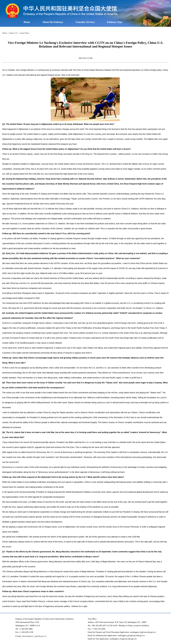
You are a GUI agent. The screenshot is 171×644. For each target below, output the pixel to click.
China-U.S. (13, 33)
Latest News (25, 33)
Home (27, 22)
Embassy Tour (115, 22)
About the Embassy (53, 22)
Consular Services (85, 22)
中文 (168, 3)
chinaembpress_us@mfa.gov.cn (34, 636)
